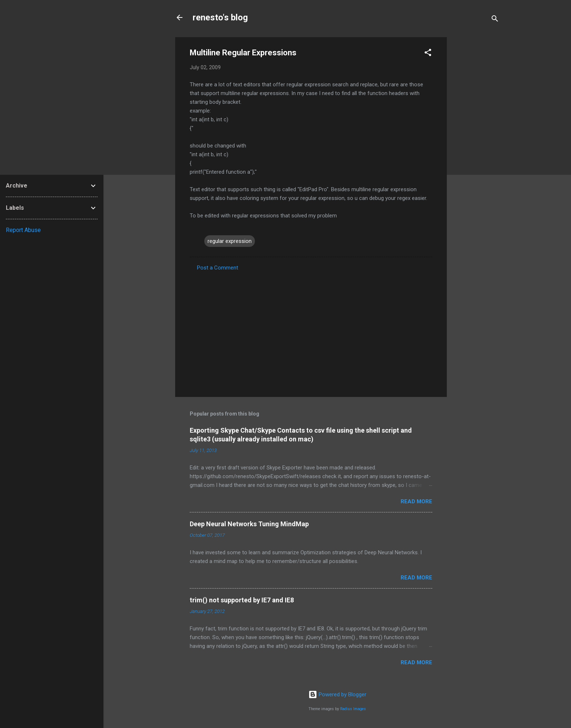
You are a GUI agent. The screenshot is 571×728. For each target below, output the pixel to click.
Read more (416, 501)
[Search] (495, 20)
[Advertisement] (476, 146)
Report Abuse (23, 230)
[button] (428, 54)
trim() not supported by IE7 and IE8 (242, 600)
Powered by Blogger (337, 694)
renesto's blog (220, 17)
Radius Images (353, 709)
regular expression (230, 241)
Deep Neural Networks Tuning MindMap (249, 524)
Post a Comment (218, 268)
